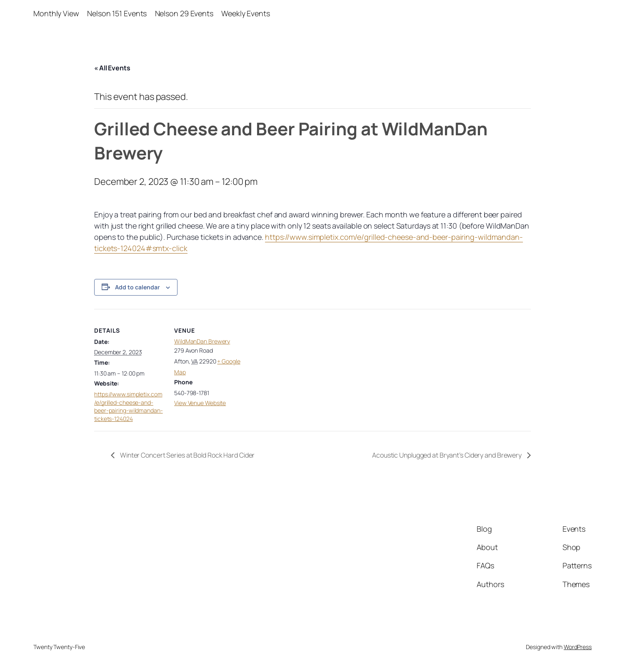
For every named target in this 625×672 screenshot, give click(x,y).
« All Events (112, 68)
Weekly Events (246, 13)
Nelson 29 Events (184, 13)
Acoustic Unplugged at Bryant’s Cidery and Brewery (447, 455)
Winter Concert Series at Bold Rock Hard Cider (187, 455)
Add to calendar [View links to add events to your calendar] (137, 287)
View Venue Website (200, 403)
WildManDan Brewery (202, 341)
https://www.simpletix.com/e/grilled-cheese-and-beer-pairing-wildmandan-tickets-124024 (129, 406)
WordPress (578, 647)
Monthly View (56, 13)
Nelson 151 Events (117, 13)
